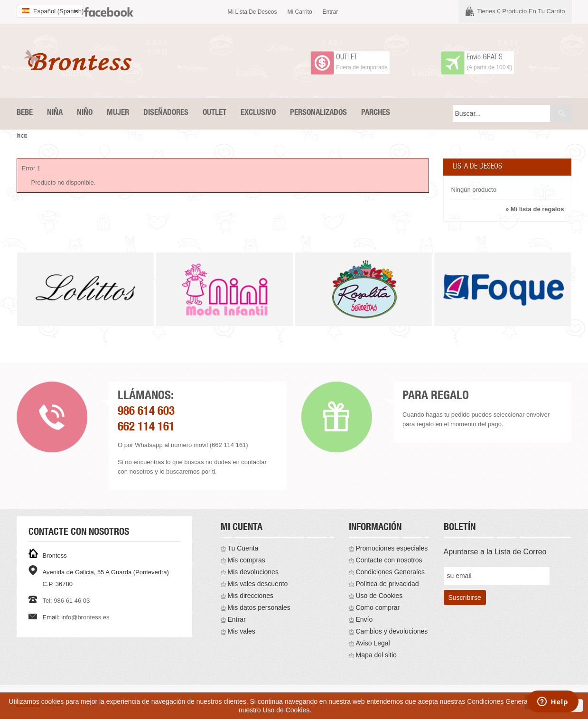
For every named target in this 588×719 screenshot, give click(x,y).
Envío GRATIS (485, 58)
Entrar (331, 12)
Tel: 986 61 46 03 (66, 601)
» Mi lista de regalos (535, 209)
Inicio (22, 136)
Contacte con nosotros (389, 560)
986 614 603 (146, 412)
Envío (364, 619)
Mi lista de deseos (252, 12)
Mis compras (247, 560)
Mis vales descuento (258, 584)
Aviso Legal (373, 643)
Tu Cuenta (243, 548)
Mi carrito (300, 12)
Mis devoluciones (253, 572)
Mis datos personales (259, 607)
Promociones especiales (392, 548)
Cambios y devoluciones (392, 631)
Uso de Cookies (379, 596)
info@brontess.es (85, 617)
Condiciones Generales (391, 572)
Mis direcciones (251, 596)
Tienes (521, 11)
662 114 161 (146, 428)
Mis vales (242, 631)
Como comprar (378, 607)
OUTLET (347, 58)
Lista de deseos (477, 167)
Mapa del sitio (376, 655)
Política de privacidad (387, 584)
